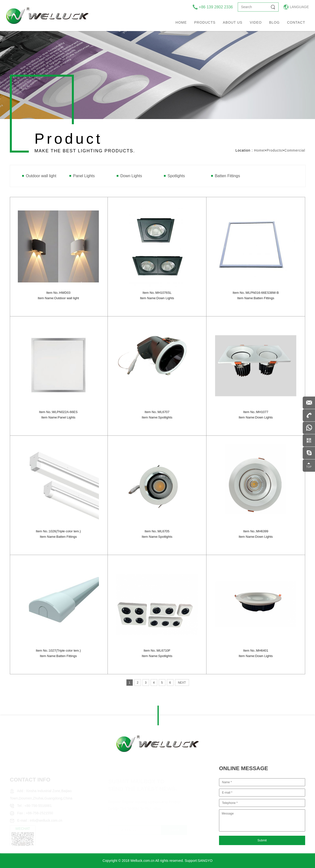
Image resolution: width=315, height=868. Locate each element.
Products (205, 22)
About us (233, 22)
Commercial (295, 150)
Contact (296, 22)
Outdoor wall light (41, 176)
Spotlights (176, 176)
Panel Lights (84, 176)
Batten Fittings (227, 176)
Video (256, 22)
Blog (274, 22)
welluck (47, 16)
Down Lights (131, 176)
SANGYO (205, 861)
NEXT (182, 683)
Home (181, 22)
